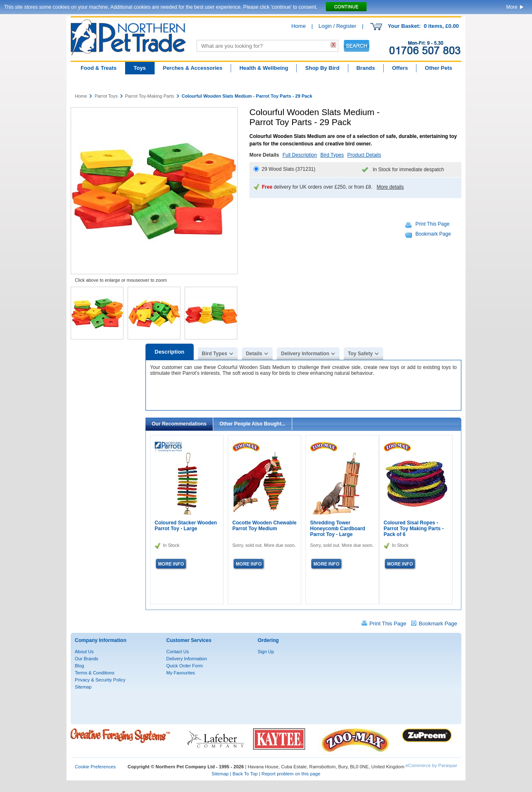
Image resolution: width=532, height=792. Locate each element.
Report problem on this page (291, 774)
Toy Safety (360, 354)
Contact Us (177, 652)
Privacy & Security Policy (100, 680)
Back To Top (245, 774)
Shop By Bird (322, 68)
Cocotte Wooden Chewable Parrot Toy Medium (264, 526)
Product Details (364, 155)
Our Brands (86, 659)
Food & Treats (99, 68)
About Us (84, 652)
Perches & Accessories (193, 68)
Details (254, 354)
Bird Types (332, 155)
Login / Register (337, 26)
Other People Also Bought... (252, 424)
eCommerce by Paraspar (431, 765)
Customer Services (189, 640)
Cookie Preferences (95, 767)
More (512, 7)
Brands (366, 68)
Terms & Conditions (95, 673)
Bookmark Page (433, 234)
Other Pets (438, 68)
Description (170, 352)
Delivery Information (305, 354)
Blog (79, 666)
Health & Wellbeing (264, 68)
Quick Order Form (185, 666)
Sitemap (83, 687)
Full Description (300, 155)
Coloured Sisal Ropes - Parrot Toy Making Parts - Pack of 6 (414, 529)
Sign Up (266, 652)
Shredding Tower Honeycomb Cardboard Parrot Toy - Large (338, 529)
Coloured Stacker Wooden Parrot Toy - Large (186, 526)
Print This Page (433, 224)
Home (299, 26)
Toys (139, 68)
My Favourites (181, 673)
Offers (400, 68)
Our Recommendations (179, 424)
